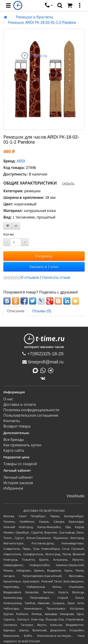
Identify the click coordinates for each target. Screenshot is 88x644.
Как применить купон (22, 445)
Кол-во (9, 234)
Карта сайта (14, 451)
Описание (16, 311)
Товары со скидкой (20, 464)
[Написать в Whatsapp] (44, 370)
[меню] (80, 5)
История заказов (18, 483)
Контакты (12, 421)
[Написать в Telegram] (52, 370)
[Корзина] (70, 5)
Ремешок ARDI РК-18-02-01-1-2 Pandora (42, 23)
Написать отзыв (56, 278)
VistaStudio (76, 496)
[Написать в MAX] (36, 370)
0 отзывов (30, 278)
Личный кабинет (18, 477)
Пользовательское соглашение (31, 415)
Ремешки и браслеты (35, 17)
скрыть (68, 183)
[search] (60, 5)
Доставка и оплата (20, 405)
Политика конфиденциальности (31, 410)
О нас (8, 399)
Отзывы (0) (42, 311)
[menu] (8, 5)
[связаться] (49, 5)
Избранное (13, 488)
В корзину (44, 256)
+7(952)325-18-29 (43, 354)
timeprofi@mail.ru (43, 362)
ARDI (21, 161)
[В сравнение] (16, 226)
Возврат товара (17, 426)
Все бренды (14, 440)
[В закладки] (8, 226)
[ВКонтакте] (44, 378)
